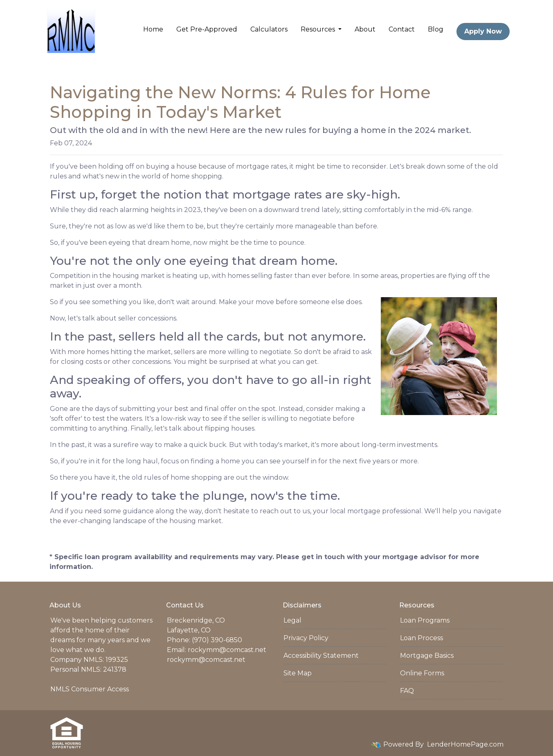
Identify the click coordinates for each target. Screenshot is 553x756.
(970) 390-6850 (217, 640)
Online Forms (422, 673)
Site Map (298, 673)
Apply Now (483, 31)
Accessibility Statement (321, 656)
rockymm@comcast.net (227, 650)
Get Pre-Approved (207, 29)
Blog (436, 29)
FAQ (407, 691)
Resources (319, 29)
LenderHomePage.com (465, 744)
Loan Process (421, 638)
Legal (292, 620)
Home (153, 29)
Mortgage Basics (427, 656)
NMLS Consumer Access (90, 689)
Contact (402, 29)
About (365, 29)
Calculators (269, 29)
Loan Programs (425, 620)
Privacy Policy (306, 638)
